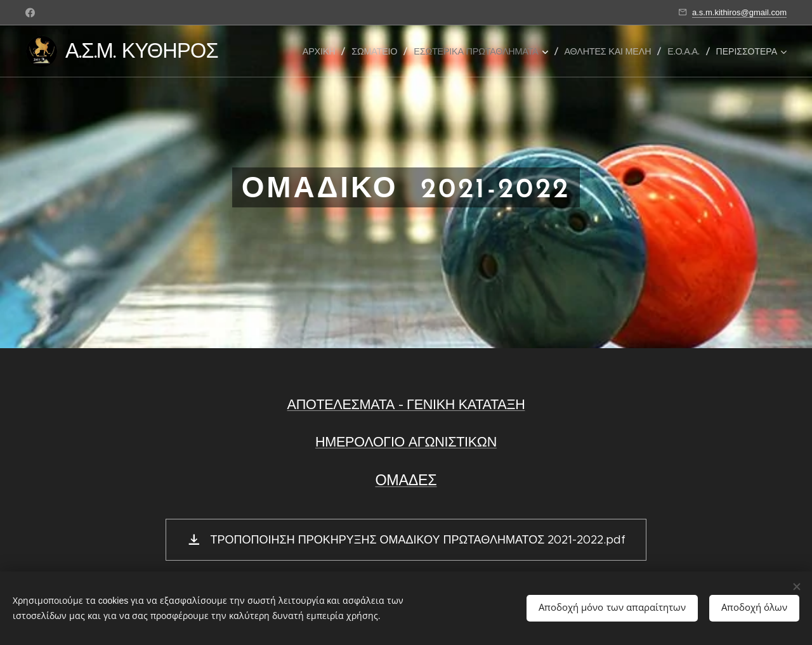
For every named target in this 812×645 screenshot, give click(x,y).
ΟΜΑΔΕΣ (406, 480)
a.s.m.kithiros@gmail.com (739, 12)
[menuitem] (322, 51)
